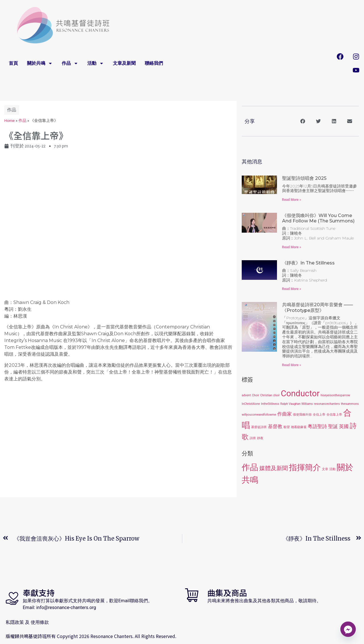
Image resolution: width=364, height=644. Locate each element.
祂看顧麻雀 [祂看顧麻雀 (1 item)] (299, 427)
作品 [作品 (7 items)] (250, 467)
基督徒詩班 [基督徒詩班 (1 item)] (259, 427)
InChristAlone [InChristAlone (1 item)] (251, 404)
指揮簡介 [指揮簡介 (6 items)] (305, 467)
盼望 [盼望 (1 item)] (287, 427)
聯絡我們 (154, 63)
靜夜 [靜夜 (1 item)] (260, 438)
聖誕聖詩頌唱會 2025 (304, 178)
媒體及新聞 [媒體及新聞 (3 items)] (274, 468)
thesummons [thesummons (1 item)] (350, 404)
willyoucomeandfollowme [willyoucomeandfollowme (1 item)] (259, 415)
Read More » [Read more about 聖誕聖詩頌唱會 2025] (292, 200)
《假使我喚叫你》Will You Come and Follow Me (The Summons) (318, 218)
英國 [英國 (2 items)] (344, 426)
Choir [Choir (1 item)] (256, 395)
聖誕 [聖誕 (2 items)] (333, 426)
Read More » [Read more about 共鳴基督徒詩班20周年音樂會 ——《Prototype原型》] (292, 365)
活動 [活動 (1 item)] (332, 469)
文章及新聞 (124, 63)
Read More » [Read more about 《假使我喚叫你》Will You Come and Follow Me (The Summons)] (292, 247)
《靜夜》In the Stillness (308, 263)
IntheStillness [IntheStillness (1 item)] (270, 404)
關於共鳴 (40, 63)
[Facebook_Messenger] (348, 629)
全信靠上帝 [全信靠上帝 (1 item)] (334, 415)
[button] (303, 121)
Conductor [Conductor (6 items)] (300, 393)
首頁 (13, 63)
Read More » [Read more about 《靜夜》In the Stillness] (292, 289)
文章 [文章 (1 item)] (325, 469)
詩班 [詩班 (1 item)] (253, 438)
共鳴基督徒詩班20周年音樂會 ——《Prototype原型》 (318, 307)
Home (10, 120)
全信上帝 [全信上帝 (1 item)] (319, 415)
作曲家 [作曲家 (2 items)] (285, 414)
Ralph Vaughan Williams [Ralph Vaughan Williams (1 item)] (297, 404)
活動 (96, 63)
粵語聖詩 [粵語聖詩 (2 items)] (317, 426)
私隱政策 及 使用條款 (27, 622)
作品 (70, 63)
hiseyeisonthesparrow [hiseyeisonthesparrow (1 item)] (336, 395)
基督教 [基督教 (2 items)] (275, 426)
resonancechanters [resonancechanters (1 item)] (327, 404)
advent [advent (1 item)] (246, 395)
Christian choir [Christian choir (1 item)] (270, 395)
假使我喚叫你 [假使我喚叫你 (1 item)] (302, 415)
